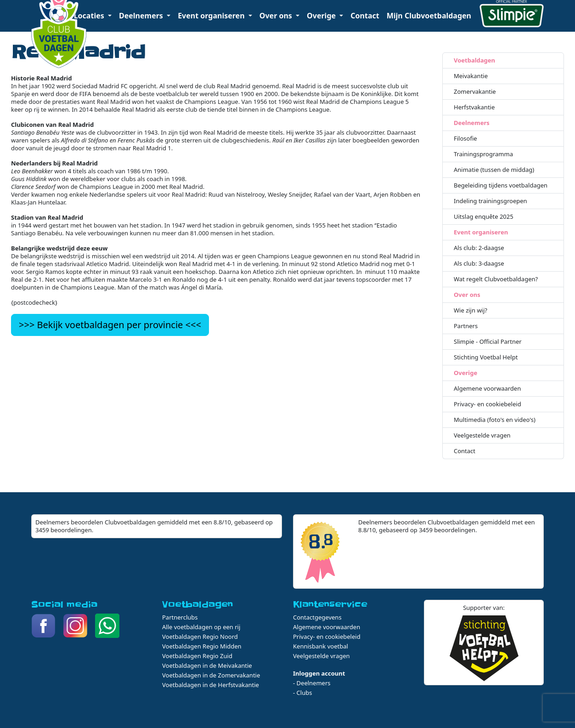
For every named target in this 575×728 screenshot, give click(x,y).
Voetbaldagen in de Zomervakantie (211, 675)
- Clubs (302, 693)
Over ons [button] (277, 16)
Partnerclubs (180, 617)
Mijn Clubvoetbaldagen (429, 16)
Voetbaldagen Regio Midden (202, 646)
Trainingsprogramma (483, 154)
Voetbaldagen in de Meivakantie (207, 665)
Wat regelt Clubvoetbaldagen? (496, 279)
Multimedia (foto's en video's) (495, 420)
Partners (466, 326)
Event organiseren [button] (212, 16)
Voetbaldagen (474, 60)
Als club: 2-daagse (479, 248)
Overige (465, 373)
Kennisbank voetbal (321, 646)
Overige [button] (322, 16)
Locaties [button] (90, 16)
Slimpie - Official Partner (488, 342)
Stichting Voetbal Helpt (486, 357)
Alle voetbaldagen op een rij (201, 627)
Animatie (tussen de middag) (494, 170)
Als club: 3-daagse (479, 264)
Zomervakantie (475, 92)
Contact (365, 16)
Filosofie (465, 139)
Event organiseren (481, 232)
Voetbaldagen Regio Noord (200, 637)
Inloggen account (319, 673)
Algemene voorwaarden (487, 389)
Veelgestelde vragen (482, 435)
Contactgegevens (317, 617)
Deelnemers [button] (142, 16)
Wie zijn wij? (471, 310)
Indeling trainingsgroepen (490, 201)
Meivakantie (471, 76)
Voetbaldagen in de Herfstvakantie (211, 685)
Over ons (467, 295)
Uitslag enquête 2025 (484, 217)
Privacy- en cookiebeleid (488, 404)
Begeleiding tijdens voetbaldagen (501, 185)
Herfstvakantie (474, 107)
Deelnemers (472, 123)
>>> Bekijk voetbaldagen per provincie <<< (110, 325)
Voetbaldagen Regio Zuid (197, 656)
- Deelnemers (312, 683)
